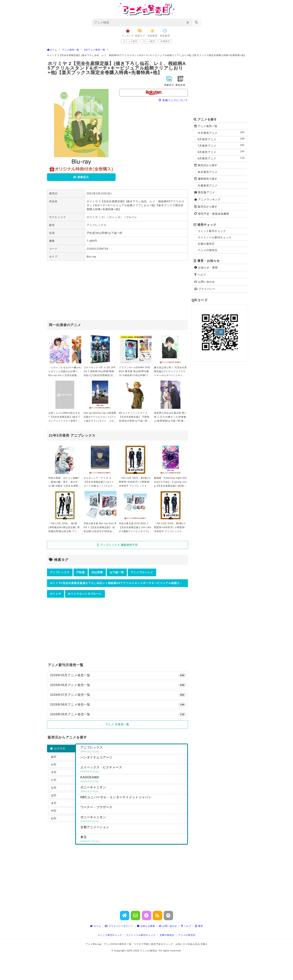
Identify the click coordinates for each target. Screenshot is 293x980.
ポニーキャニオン (133, 790)
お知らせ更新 (146, 926)
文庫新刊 (165, 41)
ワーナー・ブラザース (133, 810)
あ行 (54, 757)
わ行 (54, 818)
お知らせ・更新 (206, 267)
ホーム (96, 926)
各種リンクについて (173, 100)
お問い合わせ (205, 282)
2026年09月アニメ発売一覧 (118, 714)
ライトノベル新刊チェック (215, 237)
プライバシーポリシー (119, 926)
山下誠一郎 (117, 572)
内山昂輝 (97, 572)
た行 (54, 780)
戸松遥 (81, 572)
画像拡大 (81, 177)
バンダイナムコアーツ (133, 760)
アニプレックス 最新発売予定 (117, 545)
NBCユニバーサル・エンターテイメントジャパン (133, 800)
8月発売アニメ (222, 152)
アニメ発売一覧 (206, 126)
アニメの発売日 (208, 250)
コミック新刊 (130, 41)
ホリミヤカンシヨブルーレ (85, 594)
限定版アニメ (205, 192)
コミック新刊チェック (212, 231)
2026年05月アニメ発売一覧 (118, 675)
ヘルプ (200, 275)
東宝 (133, 839)
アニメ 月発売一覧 (117, 724)
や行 (54, 811)
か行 (54, 764)
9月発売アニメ (222, 158)
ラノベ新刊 (149, 41)
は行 (54, 795)
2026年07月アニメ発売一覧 (118, 695)
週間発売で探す (206, 179)
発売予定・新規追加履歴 (212, 214)
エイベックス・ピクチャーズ (133, 770)
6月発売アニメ (222, 139)
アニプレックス (60, 572)
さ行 (54, 772)
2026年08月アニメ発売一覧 (118, 705)
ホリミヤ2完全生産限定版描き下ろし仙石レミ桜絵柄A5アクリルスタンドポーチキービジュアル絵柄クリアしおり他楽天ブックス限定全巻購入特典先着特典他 (119, 583)
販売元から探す (206, 207)
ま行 (54, 803)
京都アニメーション (133, 829)
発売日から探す (206, 165)
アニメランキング (208, 199)
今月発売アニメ (222, 133)
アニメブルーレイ (142, 572)
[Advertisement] (117, 291)
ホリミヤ (55, 594)
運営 (199, 926)
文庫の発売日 (206, 244)
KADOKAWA (133, 780)
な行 (54, 788)
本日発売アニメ (208, 172)
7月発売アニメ (222, 145)
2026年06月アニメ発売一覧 (118, 685)
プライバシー (205, 289)
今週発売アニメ (208, 186)
